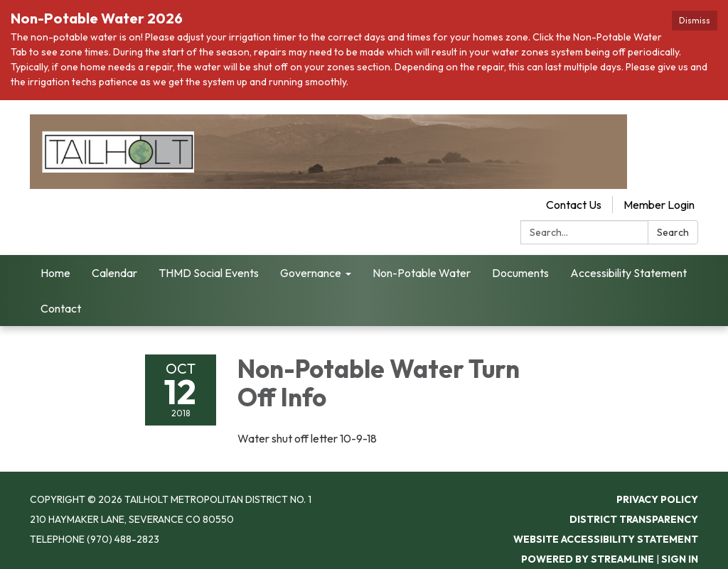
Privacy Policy (657, 499)
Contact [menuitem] (61, 308)
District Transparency (634, 519)
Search (673, 232)
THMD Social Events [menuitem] (209, 273)
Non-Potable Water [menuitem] (422, 273)
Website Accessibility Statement (606, 539)
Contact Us (574, 205)
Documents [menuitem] (520, 273)
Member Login (659, 205)
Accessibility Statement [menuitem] (628, 273)
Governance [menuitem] (311, 273)
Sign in (680, 559)
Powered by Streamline (588, 559)
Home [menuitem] (55, 273)
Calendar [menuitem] (114, 273)
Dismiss (695, 20)
